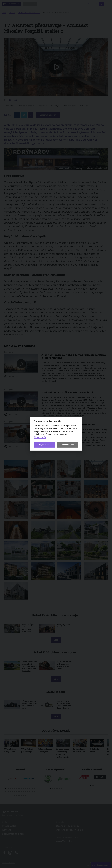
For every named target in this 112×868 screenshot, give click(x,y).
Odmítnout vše (40, 437)
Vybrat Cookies (68, 445)
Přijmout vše (44, 445)
